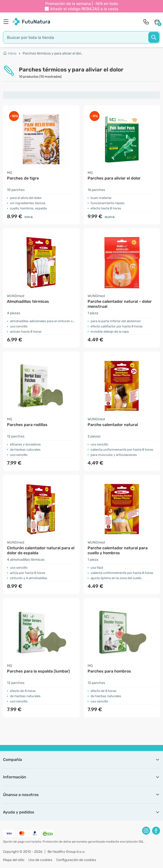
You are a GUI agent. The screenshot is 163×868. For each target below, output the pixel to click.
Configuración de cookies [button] (76, 860)
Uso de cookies (40, 860)
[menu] (7, 22)
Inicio (10, 53)
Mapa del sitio (14, 860)
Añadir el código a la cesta (84, 9)
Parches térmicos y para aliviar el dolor (53, 53)
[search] (81, 37)
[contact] (146, 22)
